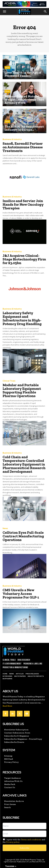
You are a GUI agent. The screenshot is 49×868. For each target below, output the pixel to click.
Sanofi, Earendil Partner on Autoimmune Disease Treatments (23, 147)
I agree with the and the (24, 841)
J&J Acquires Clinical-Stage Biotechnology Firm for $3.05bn (24, 259)
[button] (4, 12)
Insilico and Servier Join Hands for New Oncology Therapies (23, 204)
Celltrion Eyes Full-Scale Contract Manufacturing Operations (23, 536)
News (7, 68)
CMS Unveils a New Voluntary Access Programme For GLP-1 (21, 594)
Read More (7, 706)
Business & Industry (12, 139)
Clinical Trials (9, 381)
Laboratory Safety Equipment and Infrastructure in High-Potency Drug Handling (22, 318)
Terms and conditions (31, 840)
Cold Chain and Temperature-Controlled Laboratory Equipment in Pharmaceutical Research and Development (24, 464)
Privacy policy (13, 842)
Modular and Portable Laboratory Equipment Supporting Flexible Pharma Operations (22, 390)
